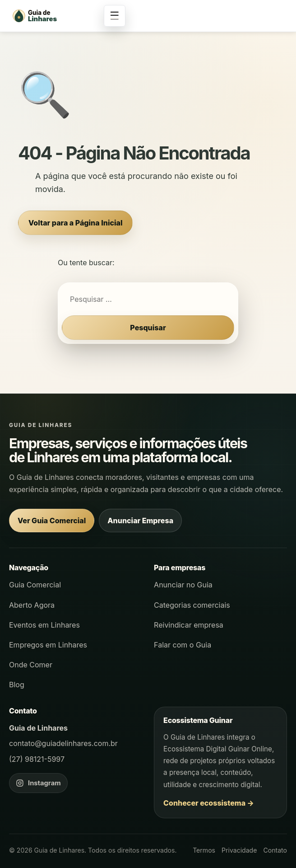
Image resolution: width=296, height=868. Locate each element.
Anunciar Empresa (140, 521)
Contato (275, 850)
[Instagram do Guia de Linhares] (38, 783)
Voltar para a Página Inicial (75, 223)
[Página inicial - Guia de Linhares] (54, 16)
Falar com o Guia (183, 645)
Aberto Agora (32, 605)
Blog (17, 685)
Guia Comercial (35, 585)
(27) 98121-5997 (37, 759)
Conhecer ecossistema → (209, 803)
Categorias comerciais (192, 605)
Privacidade (239, 850)
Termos (204, 850)
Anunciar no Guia (183, 585)
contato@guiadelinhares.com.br (63, 743)
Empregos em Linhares (48, 645)
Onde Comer (31, 665)
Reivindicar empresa (189, 625)
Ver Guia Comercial (52, 521)
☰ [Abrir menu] (115, 16)
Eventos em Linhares (44, 625)
